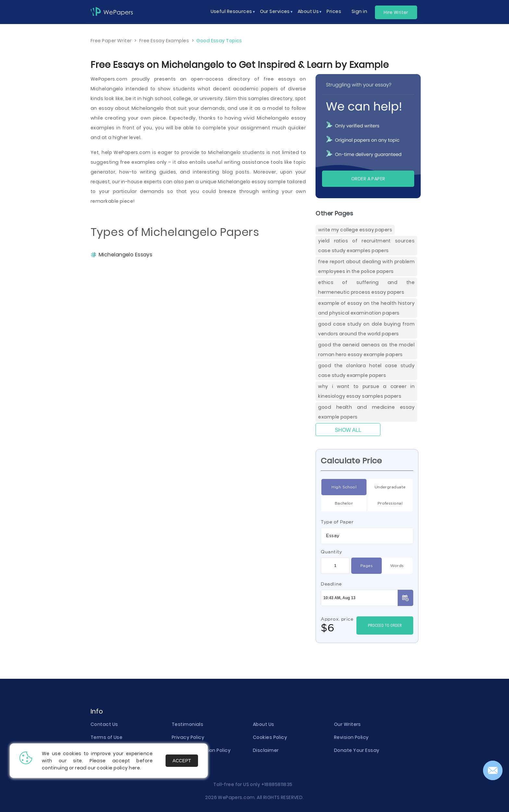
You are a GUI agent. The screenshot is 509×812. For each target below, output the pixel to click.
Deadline (331, 584)
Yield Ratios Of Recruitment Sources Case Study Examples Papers (366, 246)
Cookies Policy (270, 737)
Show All (348, 430)
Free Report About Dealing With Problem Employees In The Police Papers (366, 266)
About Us (264, 724)
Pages (366, 566)
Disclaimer (266, 750)
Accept (182, 761)
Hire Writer (396, 12)
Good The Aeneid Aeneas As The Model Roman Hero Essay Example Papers (366, 350)
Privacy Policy (188, 737)
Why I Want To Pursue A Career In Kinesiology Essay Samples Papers (366, 391)
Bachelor (344, 503)
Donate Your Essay (357, 750)
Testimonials (187, 724)
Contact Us (104, 724)
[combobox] (367, 536)
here (134, 768)
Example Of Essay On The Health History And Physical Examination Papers (366, 308)
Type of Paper (337, 522)
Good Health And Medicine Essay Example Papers (366, 412)
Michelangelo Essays (125, 255)
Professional (390, 503)
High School (344, 487)
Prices (334, 11)
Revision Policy (351, 737)
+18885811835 (277, 784)
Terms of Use (106, 737)
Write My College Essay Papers (355, 230)
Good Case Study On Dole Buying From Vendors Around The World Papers (366, 329)
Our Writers (348, 724)
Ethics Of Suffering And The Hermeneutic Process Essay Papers (366, 287)
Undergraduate (390, 487)
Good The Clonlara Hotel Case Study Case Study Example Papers (366, 370)
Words (397, 566)
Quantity (331, 552)
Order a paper (368, 179)
